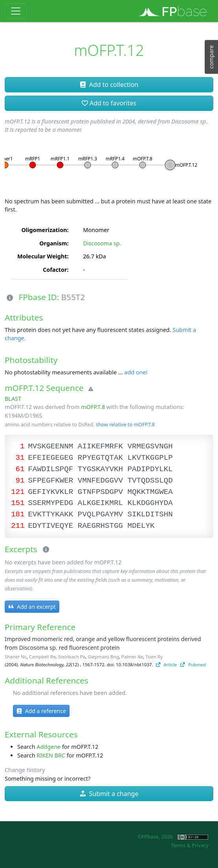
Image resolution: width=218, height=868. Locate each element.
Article (167, 664)
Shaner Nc (16, 657)
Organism (53, 243)
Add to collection (109, 85)
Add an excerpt (32, 607)
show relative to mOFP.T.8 (125, 425)
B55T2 (73, 297)
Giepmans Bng (103, 657)
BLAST (13, 399)
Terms (178, 845)
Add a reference (41, 711)
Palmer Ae (132, 657)
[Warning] (89, 389)
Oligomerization (44, 230)
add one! (136, 372)
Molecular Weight (42, 256)
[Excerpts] (44, 550)
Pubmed (193, 664)
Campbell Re (42, 657)
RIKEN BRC (51, 755)
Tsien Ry (154, 657)
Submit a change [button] (109, 794)
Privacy (200, 845)
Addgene (49, 747)
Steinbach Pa (72, 657)
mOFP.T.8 (93, 407)
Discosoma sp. (102, 243)
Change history (25, 770)
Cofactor (55, 270)
